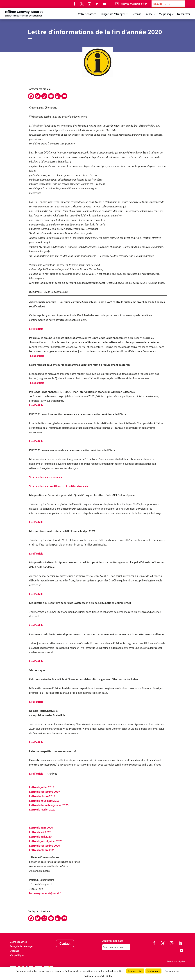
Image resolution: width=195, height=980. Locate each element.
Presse (149, 14)
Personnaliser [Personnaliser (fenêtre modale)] (172, 971)
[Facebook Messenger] (51, 96)
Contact (65, 943)
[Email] (64, 96)
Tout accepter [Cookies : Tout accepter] (135, 971)
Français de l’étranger (112, 14)
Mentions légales (176, 961)
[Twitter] (38, 96)
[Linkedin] (58, 96)
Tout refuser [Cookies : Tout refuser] (153, 971)
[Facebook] (31, 96)
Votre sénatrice (87, 14)
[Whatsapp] (44, 96)
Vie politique (166, 14)
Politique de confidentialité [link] (98, 976)
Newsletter (184, 14)
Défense (136, 14)
